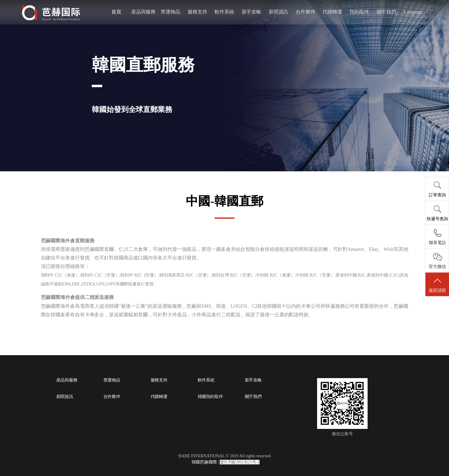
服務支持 (198, 12)
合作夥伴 (305, 12)
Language (411, 12)
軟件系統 (225, 12)
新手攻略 (251, 12)
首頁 (118, 12)
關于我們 (384, 12)
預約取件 (358, 12)
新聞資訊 (278, 12)
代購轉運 (331, 12)
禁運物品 (171, 12)
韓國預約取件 (210, 397)
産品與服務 (144, 12)
